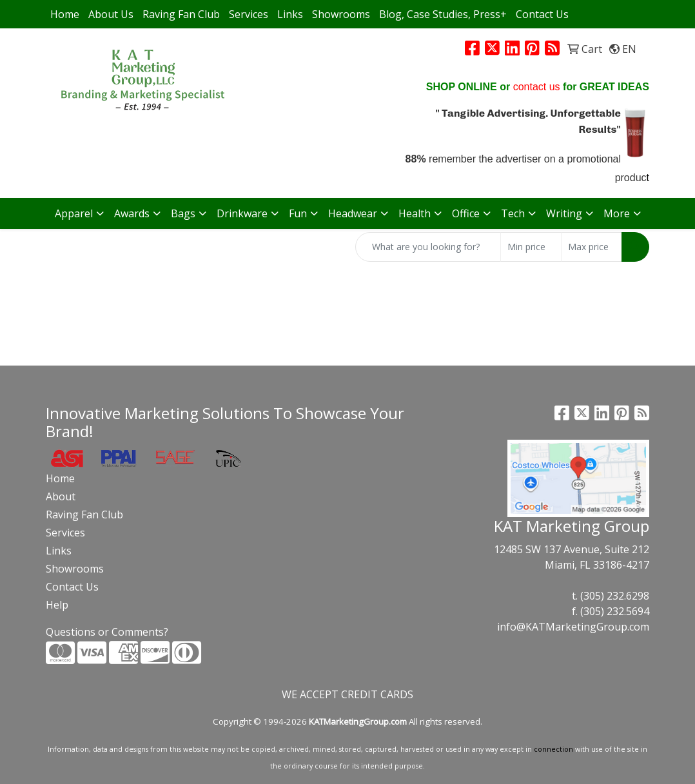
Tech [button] (513, 213)
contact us (537, 87)
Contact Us (542, 14)
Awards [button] (132, 213)
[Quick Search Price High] (592, 247)
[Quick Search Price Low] (531, 247)
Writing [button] (564, 213)
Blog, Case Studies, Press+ (443, 14)
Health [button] (415, 213)
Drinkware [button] (242, 213)
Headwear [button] (353, 213)
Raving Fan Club (181, 14)
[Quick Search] (428, 247)
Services (249, 14)
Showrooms (341, 14)
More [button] (617, 213)
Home (65, 14)
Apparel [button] (74, 213)
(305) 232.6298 (615, 596)
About (61, 496)
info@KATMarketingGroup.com (573, 627)
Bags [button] (183, 213)
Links (290, 14)
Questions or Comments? (107, 632)
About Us (111, 14)
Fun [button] (298, 213)
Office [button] (466, 213)
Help (57, 605)
